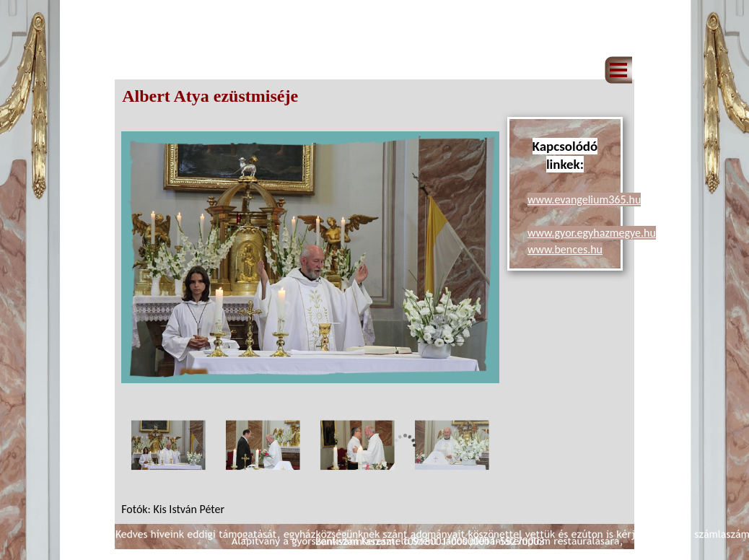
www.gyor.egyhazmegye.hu (592, 233)
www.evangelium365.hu (584, 200)
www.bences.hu (565, 249)
